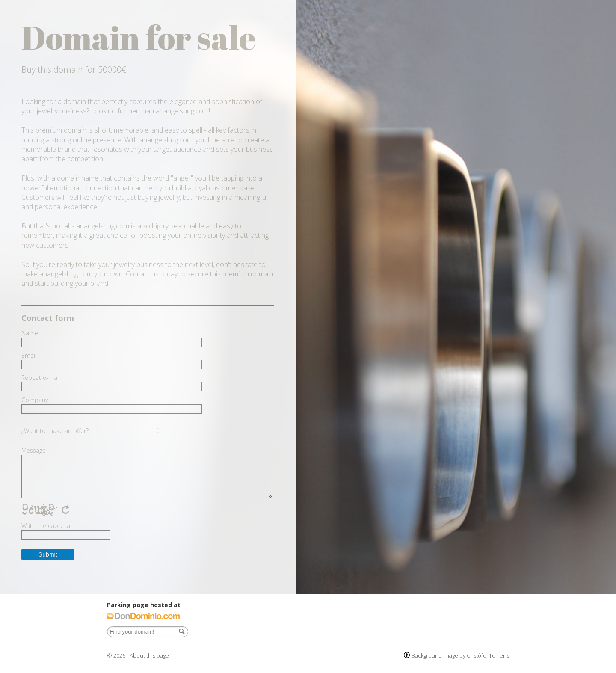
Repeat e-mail (41, 378)
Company (35, 400)
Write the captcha (46, 526)
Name (30, 333)
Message (34, 451)
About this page (149, 655)
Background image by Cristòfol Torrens (460, 655)
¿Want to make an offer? (55, 431)
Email (29, 356)
